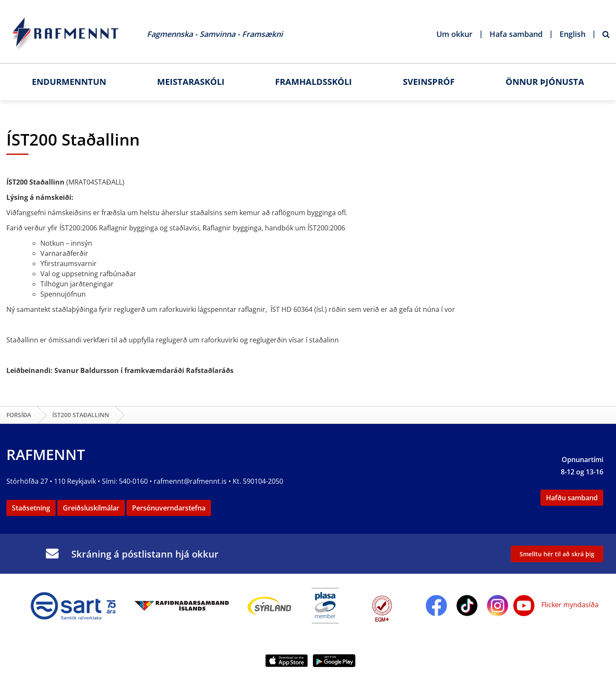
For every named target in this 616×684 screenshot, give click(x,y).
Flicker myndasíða (569, 605)
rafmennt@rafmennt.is (190, 481)
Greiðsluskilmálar (91, 508)
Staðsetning (31, 508)
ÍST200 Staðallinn (81, 415)
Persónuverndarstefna (169, 508)
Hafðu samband (572, 498)
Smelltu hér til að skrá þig (557, 554)
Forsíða (19, 415)
